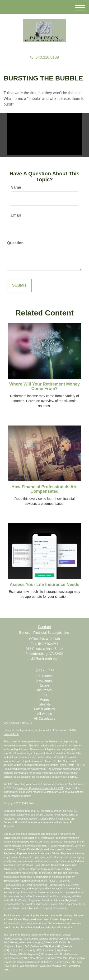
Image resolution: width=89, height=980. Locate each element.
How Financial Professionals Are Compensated (44, 489)
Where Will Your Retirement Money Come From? (44, 386)
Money (44, 700)
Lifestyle (44, 704)
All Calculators (44, 718)
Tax (45, 695)
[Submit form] (19, 286)
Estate (45, 685)
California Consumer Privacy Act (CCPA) (41, 788)
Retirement (44, 676)
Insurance (44, 690)
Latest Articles (44, 709)
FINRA (66, 811)
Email (16, 215)
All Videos (44, 714)
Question (15, 243)
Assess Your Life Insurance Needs (44, 585)
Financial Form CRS (21, 723)
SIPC (73, 811)
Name (16, 187)
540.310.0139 (44, 57)
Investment (44, 681)
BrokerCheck (11, 734)
